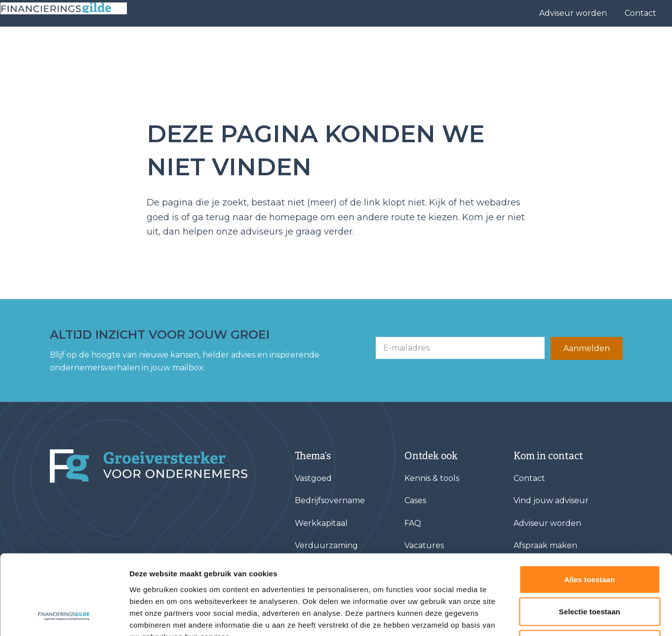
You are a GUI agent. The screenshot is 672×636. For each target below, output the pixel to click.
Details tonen (534, 616)
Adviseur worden (573, 13)
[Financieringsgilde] (149, 466)
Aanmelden (587, 348)
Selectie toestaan (590, 539)
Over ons (497, 47)
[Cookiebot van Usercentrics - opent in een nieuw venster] (64, 617)
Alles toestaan (589, 506)
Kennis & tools (569, 47)
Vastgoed (313, 478)
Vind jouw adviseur (386, 47)
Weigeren (590, 571)
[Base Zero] (71, 47)
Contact (640, 13)
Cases (448, 47)
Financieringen (299, 47)
